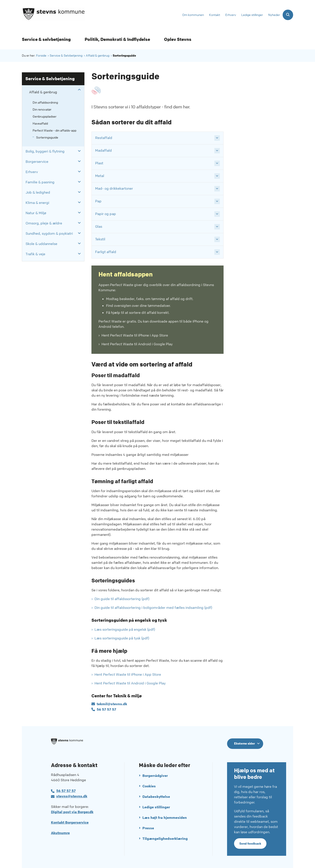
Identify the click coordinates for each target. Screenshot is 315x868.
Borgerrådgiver (155, 776)
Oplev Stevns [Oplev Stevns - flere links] (178, 39)
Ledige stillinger (156, 807)
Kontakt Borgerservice (70, 822)
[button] (78, 90)
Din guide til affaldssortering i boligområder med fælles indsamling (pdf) (153, 608)
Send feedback (250, 844)
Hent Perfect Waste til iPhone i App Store (135, 335)
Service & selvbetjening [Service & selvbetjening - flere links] (46, 39)
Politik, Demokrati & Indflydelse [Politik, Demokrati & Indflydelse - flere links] (117, 39)
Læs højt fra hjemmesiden (165, 818)
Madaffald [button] (103, 150)
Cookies (149, 786)
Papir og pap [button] (106, 214)
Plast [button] (99, 163)
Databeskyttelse (156, 797)
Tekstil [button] (100, 239)
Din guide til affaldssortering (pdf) (122, 599)
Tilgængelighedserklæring (165, 839)
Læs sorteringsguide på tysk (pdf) (122, 638)
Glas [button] (99, 227)
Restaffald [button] (104, 138)
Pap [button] (98, 201)
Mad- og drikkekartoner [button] (114, 188)
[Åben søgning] (288, 15)
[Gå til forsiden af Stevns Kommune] (54, 15)
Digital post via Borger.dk (72, 812)
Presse (148, 828)
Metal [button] (100, 176)
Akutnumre (60, 833)
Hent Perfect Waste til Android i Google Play (137, 344)
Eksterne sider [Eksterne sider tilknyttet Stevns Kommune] (244, 743)
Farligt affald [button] (106, 252)
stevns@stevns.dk (72, 796)
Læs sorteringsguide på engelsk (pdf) (125, 629)
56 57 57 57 (66, 791)
